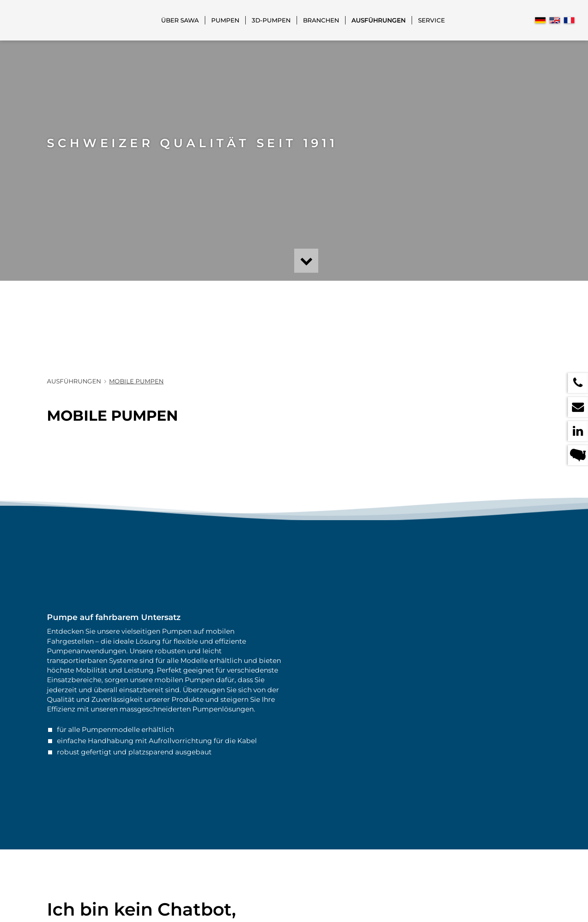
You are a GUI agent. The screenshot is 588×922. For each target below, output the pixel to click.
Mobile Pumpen (136, 381)
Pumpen (225, 20)
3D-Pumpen (271, 20)
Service (431, 20)
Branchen (321, 20)
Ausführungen (379, 20)
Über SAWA (180, 20)
